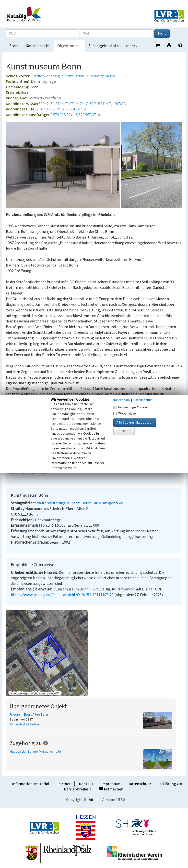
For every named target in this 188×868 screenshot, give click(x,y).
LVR (90, 800)
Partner (64, 784)
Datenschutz (140, 784)
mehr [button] (132, 46)
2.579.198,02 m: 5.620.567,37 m (75, 115)
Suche (162, 34)
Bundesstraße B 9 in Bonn (25, 725)
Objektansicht (69, 46)
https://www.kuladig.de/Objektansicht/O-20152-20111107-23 (62, 595)
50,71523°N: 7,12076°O (108, 104)
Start (14, 46)
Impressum (111, 784)
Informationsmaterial (31, 784)
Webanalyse (125, 414)
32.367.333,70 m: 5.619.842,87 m (60, 109)
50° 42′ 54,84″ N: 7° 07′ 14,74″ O (64, 104)
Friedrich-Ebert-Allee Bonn (29, 715)
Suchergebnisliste (104, 46)
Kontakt (86, 784)
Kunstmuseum (73, 76)
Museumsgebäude (101, 76)
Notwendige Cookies (131, 407)
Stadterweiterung (46, 76)
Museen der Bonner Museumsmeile (35, 752)
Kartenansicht (38, 46)
